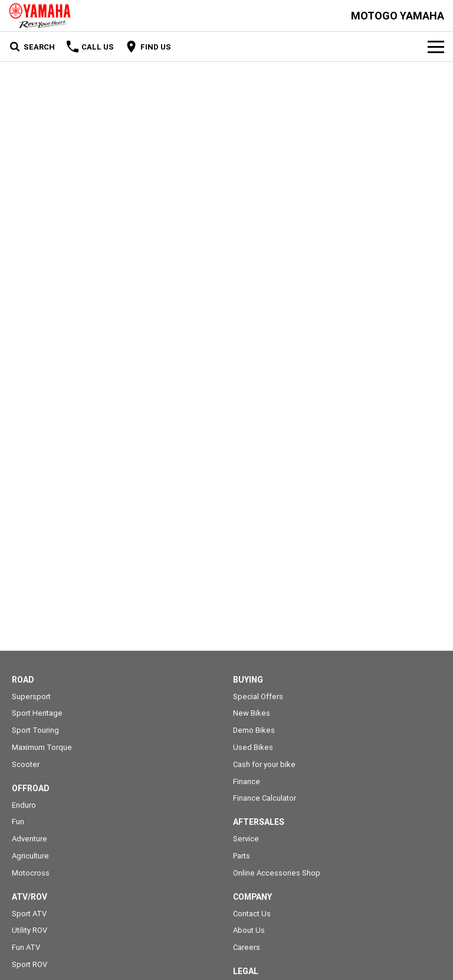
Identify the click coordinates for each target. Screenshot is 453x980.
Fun (18, 822)
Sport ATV (29, 914)
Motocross (31, 873)
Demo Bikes (254, 730)
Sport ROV (29, 964)
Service (246, 839)
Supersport (31, 697)
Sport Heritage (37, 713)
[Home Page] (40, 16)
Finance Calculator (265, 798)
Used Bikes (253, 747)
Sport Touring (35, 730)
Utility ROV (29, 930)
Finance (247, 781)
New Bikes (252, 713)
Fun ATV (26, 947)
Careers (247, 947)
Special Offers (258, 697)
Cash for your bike (264, 764)
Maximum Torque (42, 747)
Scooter (26, 764)
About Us (249, 930)
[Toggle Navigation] (436, 47)
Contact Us (252, 914)
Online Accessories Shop (277, 873)
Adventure (29, 839)
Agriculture (30, 856)
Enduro (24, 805)
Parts (242, 856)
